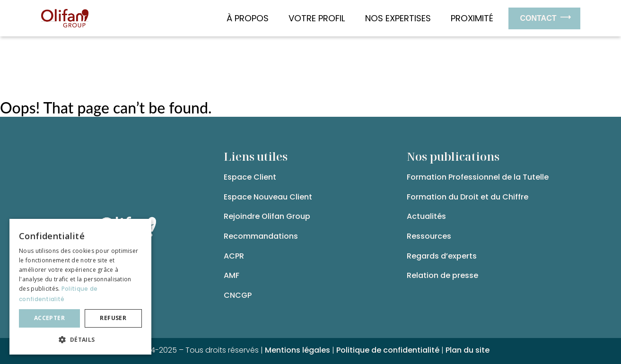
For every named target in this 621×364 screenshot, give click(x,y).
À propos (250, 18)
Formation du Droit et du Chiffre (468, 197)
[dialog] (80, 287)
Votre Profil (319, 18)
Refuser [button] (113, 318)
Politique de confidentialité (388, 350)
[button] (80, 339)
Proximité (472, 18)
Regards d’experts (442, 256)
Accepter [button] (49, 318)
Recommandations (261, 236)
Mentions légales (297, 350)
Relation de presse (442, 275)
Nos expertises (400, 18)
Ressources (429, 236)
